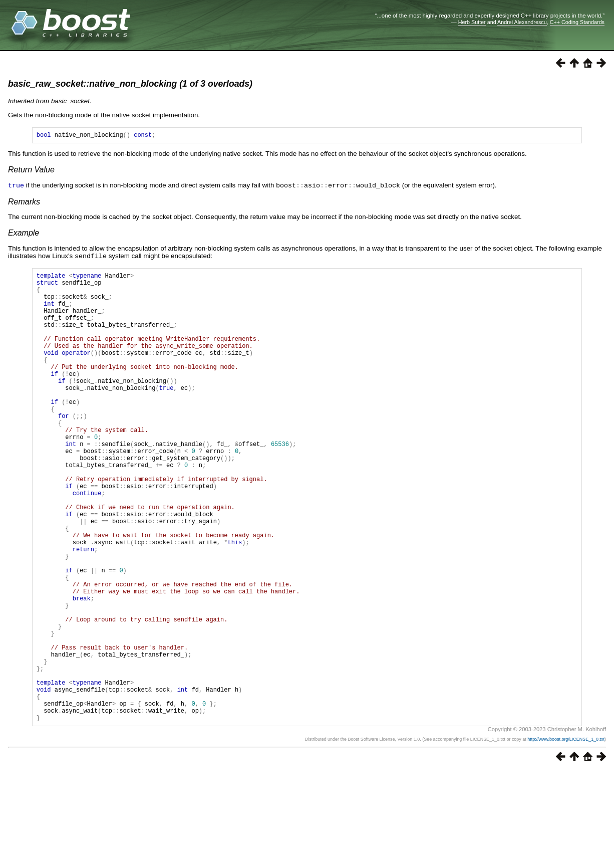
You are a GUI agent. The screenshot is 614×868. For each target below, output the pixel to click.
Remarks (24, 203)
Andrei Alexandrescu (522, 22)
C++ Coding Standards (577, 22)
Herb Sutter (472, 22)
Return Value (31, 171)
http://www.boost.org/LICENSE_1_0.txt (566, 836)
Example (24, 234)
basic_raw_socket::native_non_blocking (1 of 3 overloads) (130, 84)
